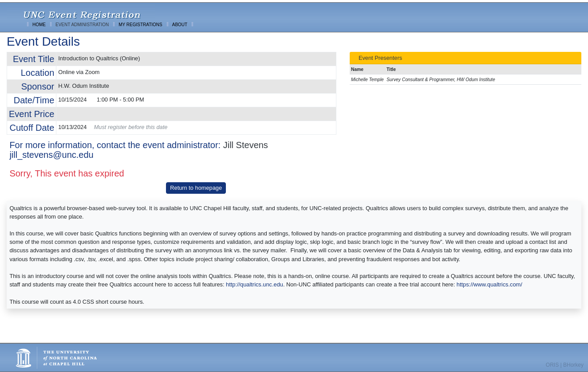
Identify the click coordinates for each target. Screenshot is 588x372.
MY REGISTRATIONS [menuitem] (140, 25)
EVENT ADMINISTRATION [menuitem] (82, 25)
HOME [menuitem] (39, 25)
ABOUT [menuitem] (180, 25)
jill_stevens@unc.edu (51, 155)
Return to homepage (196, 188)
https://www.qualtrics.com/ (489, 284)
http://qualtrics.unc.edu (255, 284)
